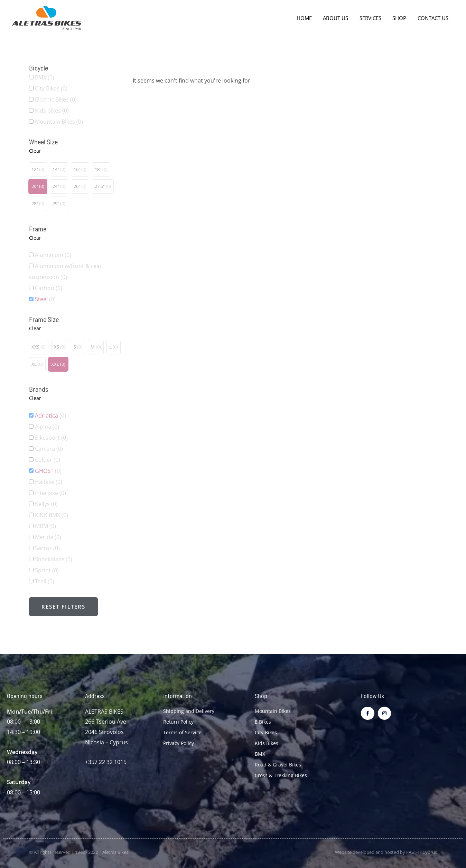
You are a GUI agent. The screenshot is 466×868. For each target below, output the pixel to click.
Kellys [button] (46, 504)
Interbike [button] (50, 493)
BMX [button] (45, 77)
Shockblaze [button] (54, 559)
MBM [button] (45, 526)
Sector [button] (47, 548)
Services (372, 18)
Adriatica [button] (50, 416)
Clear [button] (35, 151)
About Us (339, 18)
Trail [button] (45, 581)
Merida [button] (48, 537)
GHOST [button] (48, 471)
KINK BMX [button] (52, 515)
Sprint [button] (47, 570)
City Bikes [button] (51, 88)
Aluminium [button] (53, 255)
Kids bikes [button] (52, 111)
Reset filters (63, 607)
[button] (38, 170)
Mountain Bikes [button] (59, 122)
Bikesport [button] (51, 438)
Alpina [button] (47, 427)
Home (308, 18)
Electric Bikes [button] (56, 99)
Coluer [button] (48, 460)
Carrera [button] (49, 449)
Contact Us (433, 18)
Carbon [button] (49, 288)
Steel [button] (45, 299)
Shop (401, 18)
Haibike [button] (49, 482)
